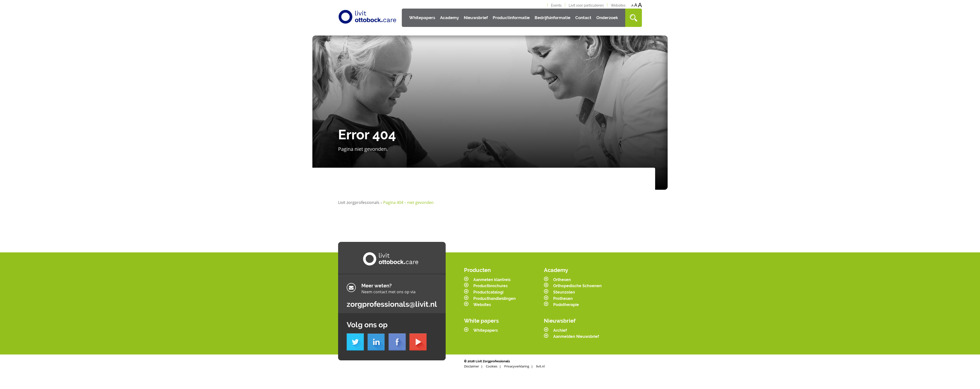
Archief (560, 330)
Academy (449, 18)
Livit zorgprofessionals (360, 203)
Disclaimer (472, 366)
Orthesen (562, 280)
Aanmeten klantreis (492, 280)
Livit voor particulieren (586, 5)
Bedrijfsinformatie (552, 18)
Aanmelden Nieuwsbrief (576, 336)
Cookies (492, 366)
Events (556, 5)
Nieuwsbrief (476, 18)
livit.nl (540, 366)
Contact (583, 18)
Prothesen (563, 299)
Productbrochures (490, 286)
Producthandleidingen (495, 299)
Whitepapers (422, 18)
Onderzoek (607, 18)
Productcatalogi (488, 292)
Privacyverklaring (517, 366)
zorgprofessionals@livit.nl (392, 304)
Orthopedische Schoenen (577, 286)
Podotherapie (566, 305)
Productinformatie (511, 18)
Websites (618, 5)
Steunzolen (564, 292)
